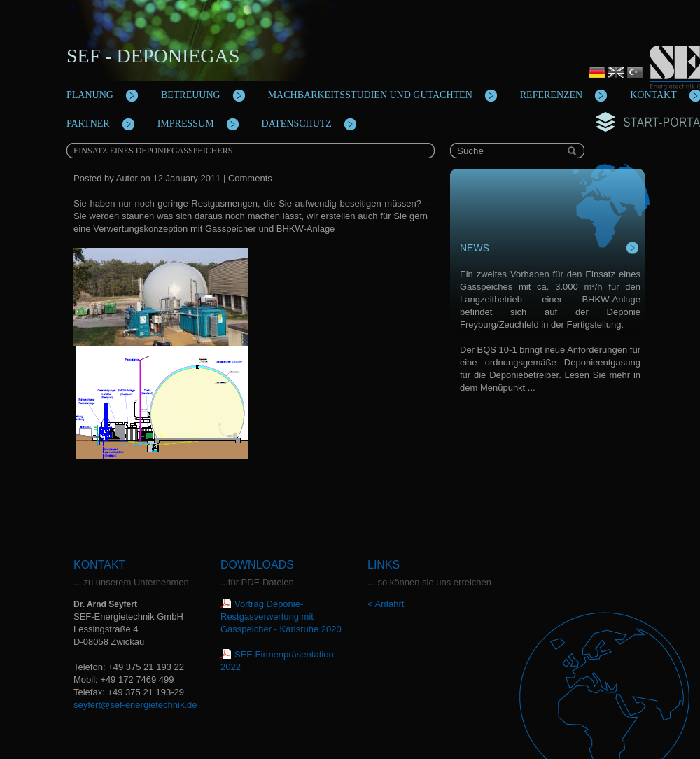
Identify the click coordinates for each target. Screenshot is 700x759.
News (475, 248)
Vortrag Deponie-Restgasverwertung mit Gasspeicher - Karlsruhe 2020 (281, 617)
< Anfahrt (386, 604)
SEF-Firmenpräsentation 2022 (277, 661)
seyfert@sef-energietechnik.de (135, 705)
